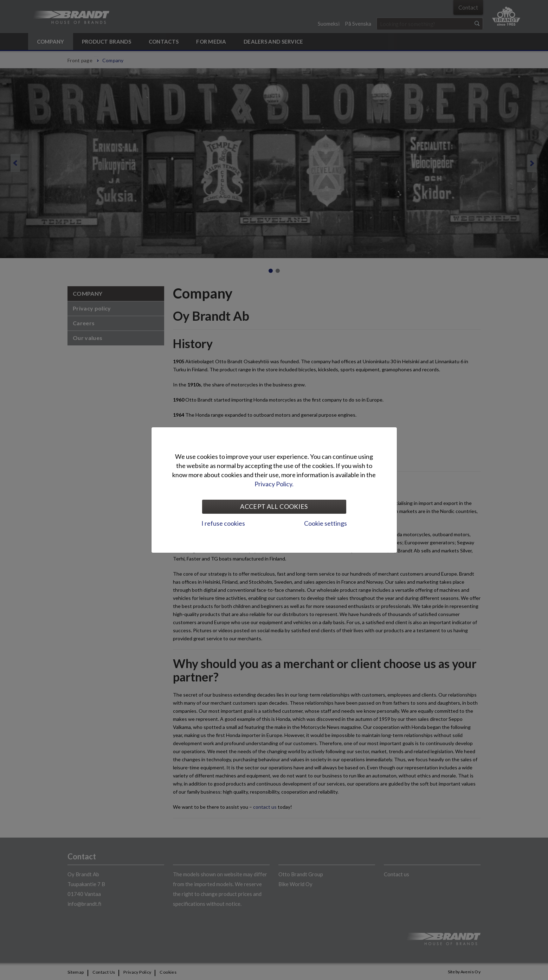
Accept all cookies (274, 506)
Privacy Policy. (274, 484)
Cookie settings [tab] (325, 523)
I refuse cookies (223, 523)
